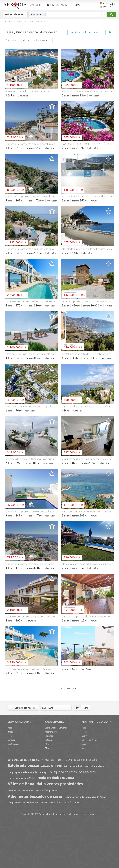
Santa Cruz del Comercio (56, 775)
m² (77, 755)
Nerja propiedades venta (56, 825)
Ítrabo (11, 779)
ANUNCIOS (36, 5)
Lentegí (11, 787)
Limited (52, 861)
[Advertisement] (59, 123)
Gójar (84, 791)
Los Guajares (13, 791)
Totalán (48, 787)
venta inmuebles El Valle (64, 850)
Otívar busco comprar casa (81, 807)
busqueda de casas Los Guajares (73, 819)
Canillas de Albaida (90, 787)
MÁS (77, 5)
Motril (84, 779)
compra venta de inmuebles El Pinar (86, 844)
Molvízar (12, 783)
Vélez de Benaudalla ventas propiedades (45, 831)
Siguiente (72, 736)
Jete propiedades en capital (24, 807)
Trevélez (49, 783)
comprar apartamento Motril (21, 825)
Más (10, 795)
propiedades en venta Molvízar (88, 813)
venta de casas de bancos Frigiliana (33, 838)
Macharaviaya (51, 779)
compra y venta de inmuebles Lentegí (27, 820)
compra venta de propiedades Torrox (28, 850)
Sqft (86, 755)
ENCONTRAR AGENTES (58, 5)
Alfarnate (49, 791)
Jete (10, 775)
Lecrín (84, 783)
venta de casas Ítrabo (53, 807)
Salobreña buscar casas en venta (38, 813)
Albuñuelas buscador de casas (35, 844)
